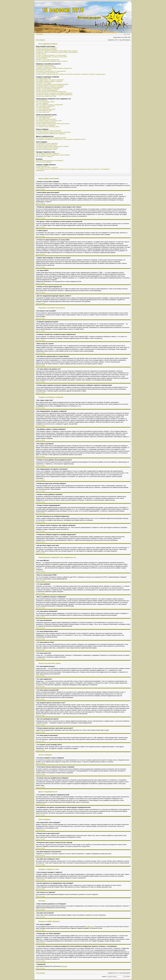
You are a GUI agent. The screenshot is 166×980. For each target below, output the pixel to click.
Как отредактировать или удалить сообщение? (50, 80)
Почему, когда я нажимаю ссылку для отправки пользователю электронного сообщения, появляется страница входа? (71, 74)
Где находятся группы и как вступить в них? (49, 121)
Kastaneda (64, 966)
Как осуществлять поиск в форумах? (47, 143)
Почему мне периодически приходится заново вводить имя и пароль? (57, 51)
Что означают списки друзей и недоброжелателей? (51, 138)
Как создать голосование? (44, 83)
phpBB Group (90, 927)
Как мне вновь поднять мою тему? (46, 96)
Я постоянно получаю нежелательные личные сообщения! (53, 132)
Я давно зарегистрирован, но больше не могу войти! (52, 57)
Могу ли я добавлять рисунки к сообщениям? (49, 105)
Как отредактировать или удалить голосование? (50, 86)
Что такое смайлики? (42, 103)
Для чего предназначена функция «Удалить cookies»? (52, 61)
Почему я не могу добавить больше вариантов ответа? (52, 84)
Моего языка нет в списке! (44, 70)
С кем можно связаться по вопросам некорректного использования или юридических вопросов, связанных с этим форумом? (73, 169)
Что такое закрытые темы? (44, 111)
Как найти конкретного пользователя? (47, 148)
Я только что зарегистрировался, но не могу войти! (51, 55)
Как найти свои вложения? (44, 162)
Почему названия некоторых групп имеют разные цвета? (53, 124)
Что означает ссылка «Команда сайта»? (48, 127)
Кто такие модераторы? (43, 118)
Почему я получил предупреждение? (47, 90)
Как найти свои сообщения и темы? (47, 149)
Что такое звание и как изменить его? (47, 73)
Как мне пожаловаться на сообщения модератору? (51, 92)
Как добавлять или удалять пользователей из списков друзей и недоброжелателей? (61, 139)
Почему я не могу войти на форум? (46, 48)
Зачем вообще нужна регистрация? (47, 49)
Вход (129, 34)
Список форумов (40, 40)
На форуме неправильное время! (46, 67)
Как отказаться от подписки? (45, 156)
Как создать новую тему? (44, 78)
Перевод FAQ (40, 171)
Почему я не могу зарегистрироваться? (48, 60)
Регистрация (39, 34)
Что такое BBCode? (42, 100)
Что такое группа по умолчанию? (46, 125)
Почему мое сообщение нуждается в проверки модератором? (54, 95)
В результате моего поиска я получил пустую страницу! (52, 146)
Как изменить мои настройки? (45, 65)
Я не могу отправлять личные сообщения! (49, 131)
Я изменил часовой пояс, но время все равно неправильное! (54, 68)
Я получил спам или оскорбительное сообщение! (51, 134)
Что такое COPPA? (42, 58)
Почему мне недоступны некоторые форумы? (50, 87)
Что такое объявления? (43, 108)
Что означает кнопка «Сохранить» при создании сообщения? (54, 93)
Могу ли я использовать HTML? (45, 102)
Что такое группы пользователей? (46, 119)
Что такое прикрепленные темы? (46, 109)
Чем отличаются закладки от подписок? (48, 153)
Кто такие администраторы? (44, 116)
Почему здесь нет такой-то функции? (47, 168)
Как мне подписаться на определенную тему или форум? (53, 155)
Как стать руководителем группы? (46, 122)
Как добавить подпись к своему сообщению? (49, 81)
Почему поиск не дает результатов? (47, 145)
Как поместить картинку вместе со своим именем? (51, 71)
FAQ (125, 34)
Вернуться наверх (41, 189)
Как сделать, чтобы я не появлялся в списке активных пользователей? (57, 52)
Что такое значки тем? (43, 112)
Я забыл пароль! (41, 54)
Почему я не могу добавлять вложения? (48, 89)
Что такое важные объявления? (45, 106)
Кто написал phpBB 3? (43, 166)
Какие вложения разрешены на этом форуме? (50, 161)
